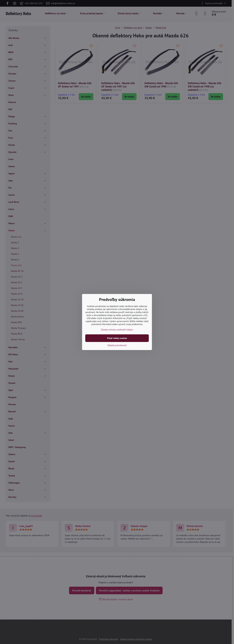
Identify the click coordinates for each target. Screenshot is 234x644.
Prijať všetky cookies (117, 338)
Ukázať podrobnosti (117, 345)
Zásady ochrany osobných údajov (117, 330)
